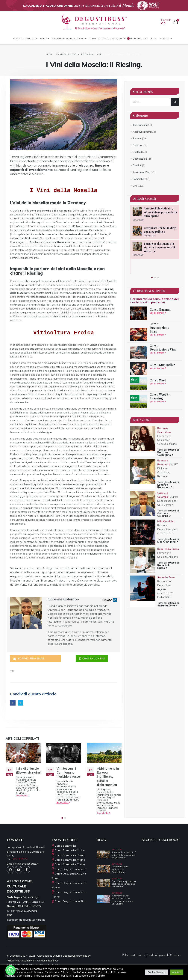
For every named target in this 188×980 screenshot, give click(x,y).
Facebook (13, 702)
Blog (153, 38)
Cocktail (137, 152)
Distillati (137, 165)
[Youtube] (19, 868)
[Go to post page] (23, 752)
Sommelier (139, 179)
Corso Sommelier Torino (70, 863)
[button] (62, 817)
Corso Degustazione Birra (106, 38)
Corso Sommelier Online (70, 849)
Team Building (137, 38)
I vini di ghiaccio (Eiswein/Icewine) (29, 769)
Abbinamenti (140, 125)
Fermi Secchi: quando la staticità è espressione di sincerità (159, 247)
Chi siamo (176, 954)
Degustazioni (140, 159)
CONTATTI (164, 38)
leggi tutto (23, 794)
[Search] (175, 102)
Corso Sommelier (162, 365)
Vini (12, 670)
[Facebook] (27, 868)
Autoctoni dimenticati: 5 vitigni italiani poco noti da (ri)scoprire (160, 212)
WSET (43, 38)
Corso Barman (160, 309)
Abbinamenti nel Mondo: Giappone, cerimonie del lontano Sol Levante (123, 899)
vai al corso (158, 313)
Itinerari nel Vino (141, 172)
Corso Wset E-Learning (160, 396)
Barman (137, 138)
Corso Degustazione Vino (68, 38)
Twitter (21, 702)
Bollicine (137, 145)
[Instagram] (10, 868)
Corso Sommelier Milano (70, 859)
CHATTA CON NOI (92, 657)
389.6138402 (20, 858)
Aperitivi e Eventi (142, 132)
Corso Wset (158, 380)
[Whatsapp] (10, 970)
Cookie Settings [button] (157, 972)
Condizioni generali (158, 954)
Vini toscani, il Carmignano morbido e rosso (68, 771)
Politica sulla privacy (134, 954)
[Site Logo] (94, 22)
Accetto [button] (177, 972)
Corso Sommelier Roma (70, 854)
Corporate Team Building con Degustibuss (160, 230)
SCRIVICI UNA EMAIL (29, 657)
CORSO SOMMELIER (24, 38)
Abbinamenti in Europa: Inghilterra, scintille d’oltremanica (108, 775)
